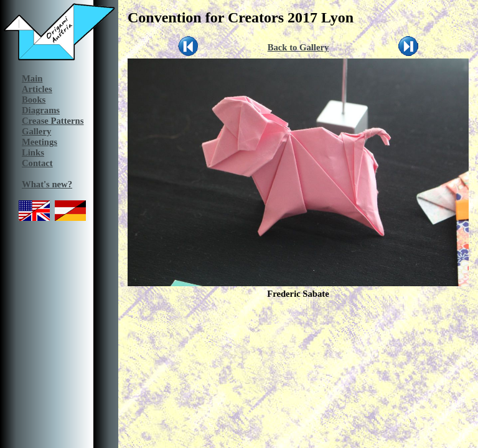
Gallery (36, 131)
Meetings (40, 142)
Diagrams (41, 110)
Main (32, 78)
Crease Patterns (53, 121)
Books (34, 100)
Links (33, 152)
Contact (37, 163)
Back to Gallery (298, 47)
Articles (37, 89)
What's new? (47, 184)
